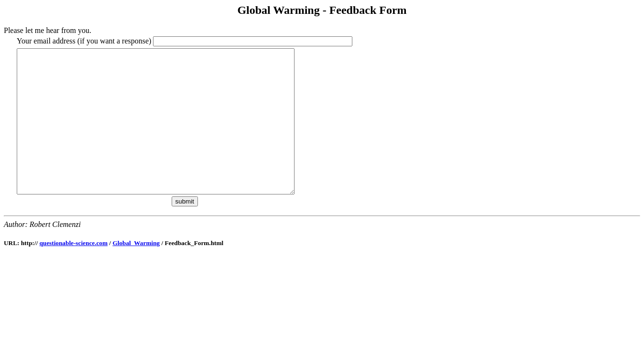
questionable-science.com (73, 272)
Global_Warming (136, 272)
